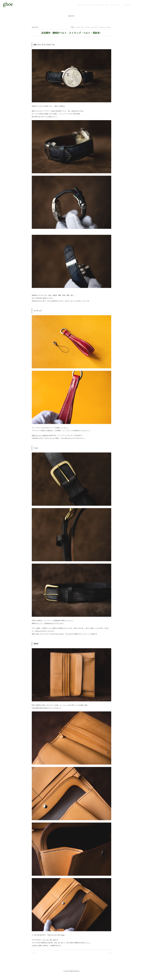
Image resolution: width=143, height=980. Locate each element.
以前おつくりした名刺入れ (40, 436)
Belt (82, 28)
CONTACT (118, 5)
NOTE (107, 5)
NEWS (80, 5)
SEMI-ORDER (99, 5)
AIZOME (127, 5)
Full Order (87, 28)
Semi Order (94, 28)
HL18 (63, 936)
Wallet (108, 28)
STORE (91, 5)
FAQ (112, 5)
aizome (78, 28)
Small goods (102, 28)
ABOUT (85, 5)
